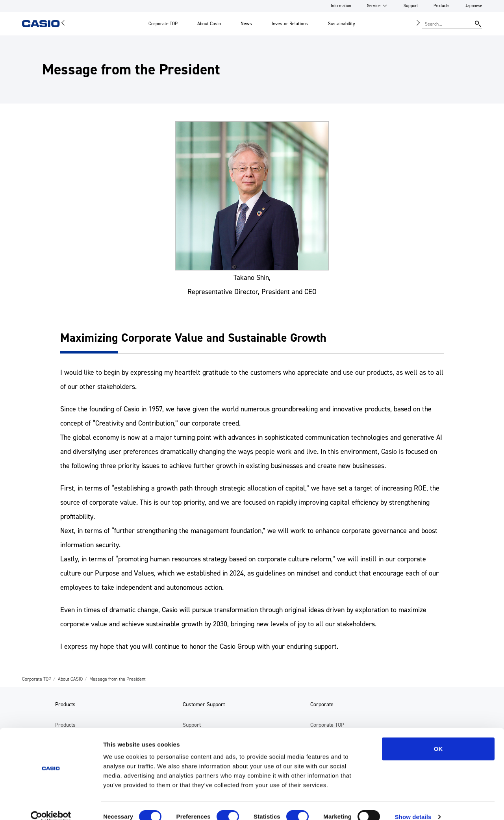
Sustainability (342, 24)
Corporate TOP (163, 24)
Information (341, 6)
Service (374, 6)
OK (438, 736)
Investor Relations (290, 24)
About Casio (209, 24)
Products (441, 6)
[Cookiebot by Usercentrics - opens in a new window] (51, 805)
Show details (413, 804)
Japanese (473, 6)
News (246, 24)
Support (411, 6)
